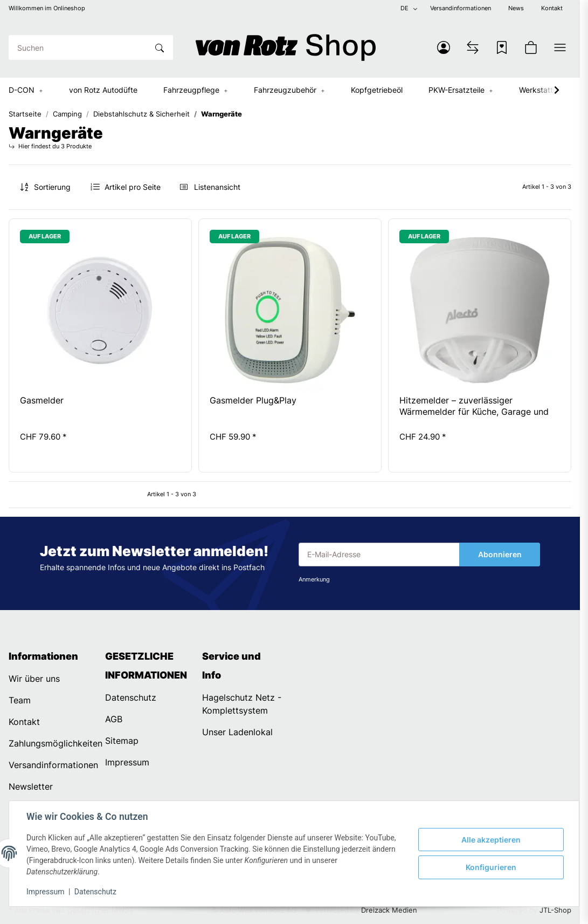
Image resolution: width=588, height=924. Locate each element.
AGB (114, 719)
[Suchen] (78, 47)
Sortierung (52, 187)
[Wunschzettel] (502, 47)
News (516, 8)
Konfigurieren (491, 867)
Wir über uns (34, 679)
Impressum (45, 892)
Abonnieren (500, 554)
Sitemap (122, 741)
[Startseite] (285, 47)
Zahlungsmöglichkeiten (56, 743)
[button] (444, 47)
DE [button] (404, 8)
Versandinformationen (461, 8)
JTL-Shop (555, 910)
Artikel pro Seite (133, 187)
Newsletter (31, 786)
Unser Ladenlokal (237, 732)
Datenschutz (95, 892)
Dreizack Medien (389, 910)
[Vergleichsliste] (473, 47)
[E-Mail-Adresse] (379, 555)
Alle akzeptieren (491, 840)
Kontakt (552, 8)
